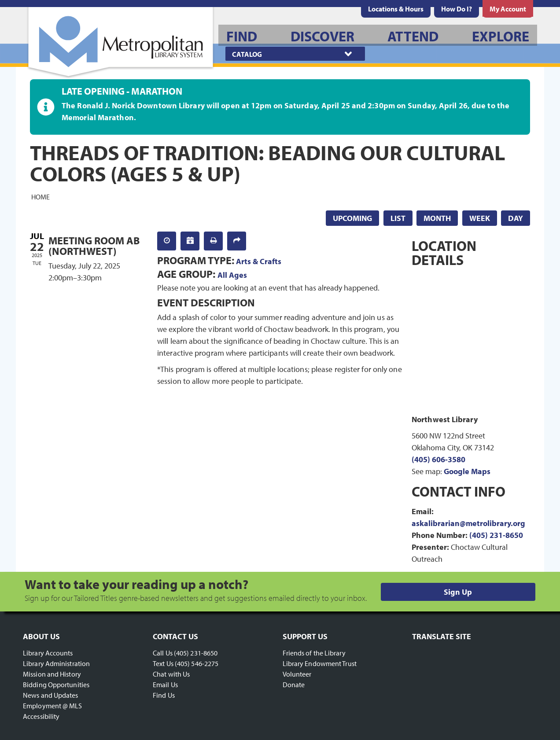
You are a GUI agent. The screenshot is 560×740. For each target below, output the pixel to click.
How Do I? (457, 9)
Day (516, 218)
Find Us (164, 695)
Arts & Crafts (259, 261)
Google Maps (467, 471)
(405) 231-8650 (496, 535)
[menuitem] (396, 9)
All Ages (232, 275)
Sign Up (458, 592)
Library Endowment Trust (320, 663)
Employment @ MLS (53, 706)
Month (437, 218)
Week (480, 218)
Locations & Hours (396, 9)
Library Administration (56, 663)
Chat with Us (171, 674)
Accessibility (41, 716)
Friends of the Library (314, 653)
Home (41, 196)
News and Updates (51, 695)
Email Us (165, 685)
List (398, 218)
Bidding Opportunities (56, 685)
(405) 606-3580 (438, 459)
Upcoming (352, 218)
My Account (508, 9)
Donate (294, 685)
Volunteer (297, 674)
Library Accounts (48, 653)
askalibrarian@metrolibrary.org (468, 523)
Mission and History (52, 674)
